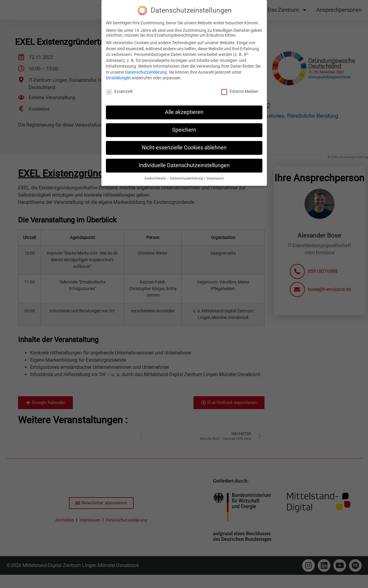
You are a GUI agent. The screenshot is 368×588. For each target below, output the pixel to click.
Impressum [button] (215, 178)
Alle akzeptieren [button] (184, 112)
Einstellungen (118, 78)
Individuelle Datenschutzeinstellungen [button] (184, 165)
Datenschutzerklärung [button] (187, 178)
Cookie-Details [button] (156, 178)
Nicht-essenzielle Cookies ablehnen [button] (184, 148)
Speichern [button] (184, 130)
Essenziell (119, 91)
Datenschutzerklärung (146, 72)
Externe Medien (240, 91)
